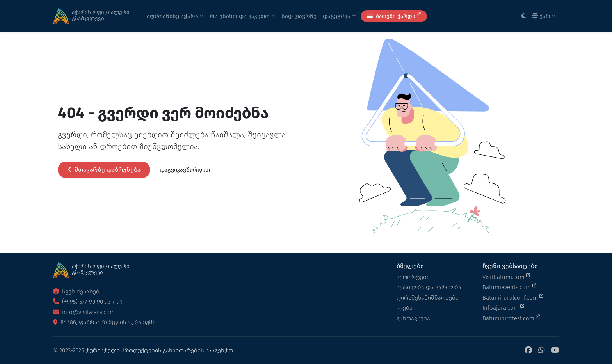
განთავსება (413, 318)
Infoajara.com (503, 307)
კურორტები (413, 277)
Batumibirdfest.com (511, 318)
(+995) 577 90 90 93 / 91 (88, 302)
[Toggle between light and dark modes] (524, 16)
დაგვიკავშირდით (185, 170)
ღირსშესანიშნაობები (428, 298)
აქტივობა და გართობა (429, 287)
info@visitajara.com (84, 312)
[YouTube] (555, 351)
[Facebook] (528, 351)
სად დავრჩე (299, 16)
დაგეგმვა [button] (339, 16)
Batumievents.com (509, 287)
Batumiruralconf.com (513, 297)
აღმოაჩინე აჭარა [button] (175, 16)
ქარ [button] (544, 16)
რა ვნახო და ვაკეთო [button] (243, 16)
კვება (405, 308)
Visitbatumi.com (506, 277)
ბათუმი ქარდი (394, 16)
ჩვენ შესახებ (76, 291)
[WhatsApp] (541, 351)
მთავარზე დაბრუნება (104, 170)
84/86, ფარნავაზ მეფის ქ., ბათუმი (104, 322)
